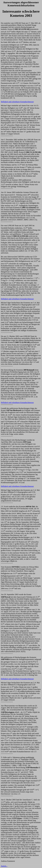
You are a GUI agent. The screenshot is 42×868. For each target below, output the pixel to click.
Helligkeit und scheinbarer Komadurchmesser (17, 102)
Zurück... (4, 866)
